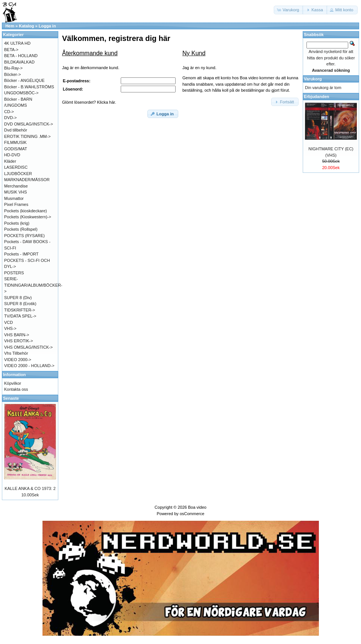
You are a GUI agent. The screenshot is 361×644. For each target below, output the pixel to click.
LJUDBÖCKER (18, 174)
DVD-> (10, 118)
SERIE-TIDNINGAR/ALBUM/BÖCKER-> (33, 285)
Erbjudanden (316, 97)
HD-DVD (12, 155)
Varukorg (313, 79)
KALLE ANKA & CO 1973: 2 (30, 488)
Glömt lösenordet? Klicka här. (89, 102)
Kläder (10, 161)
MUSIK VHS (16, 192)
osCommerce (192, 514)
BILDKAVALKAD (19, 62)
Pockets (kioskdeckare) (26, 211)
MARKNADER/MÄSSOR (27, 180)
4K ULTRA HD (17, 43)
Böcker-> (12, 74)
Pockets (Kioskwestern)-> (28, 217)
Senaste (11, 398)
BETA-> (11, 50)
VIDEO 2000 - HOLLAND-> (29, 366)
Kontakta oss (16, 389)
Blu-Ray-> (13, 68)
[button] (289, 10)
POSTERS (14, 273)
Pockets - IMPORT (21, 254)
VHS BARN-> (17, 335)
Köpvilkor (13, 383)
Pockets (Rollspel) (21, 229)
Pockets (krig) (17, 223)
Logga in (47, 26)
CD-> (9, 112)
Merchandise (16, 186)
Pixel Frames (16, 204)
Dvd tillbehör (16, 130)
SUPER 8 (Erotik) (20, 304)
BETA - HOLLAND (21, 56)
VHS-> (10, 328)
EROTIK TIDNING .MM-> (27, 136)
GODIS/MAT (16, 149)
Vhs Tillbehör (16, 353)
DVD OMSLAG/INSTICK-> (29, 124)
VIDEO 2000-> (18, 360)
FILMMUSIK (15, 142)
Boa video (197, 507)
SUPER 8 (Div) (18, 298)
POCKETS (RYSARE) (24, 236)
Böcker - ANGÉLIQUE (24, 80)
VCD (8, 322)
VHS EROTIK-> (19, 341)
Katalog (26, 26)
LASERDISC (16, 167)
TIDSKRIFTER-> (20, 310)
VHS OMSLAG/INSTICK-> (28, 347)
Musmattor (14, 198)
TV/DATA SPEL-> (20, 316)
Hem (10, 26)
